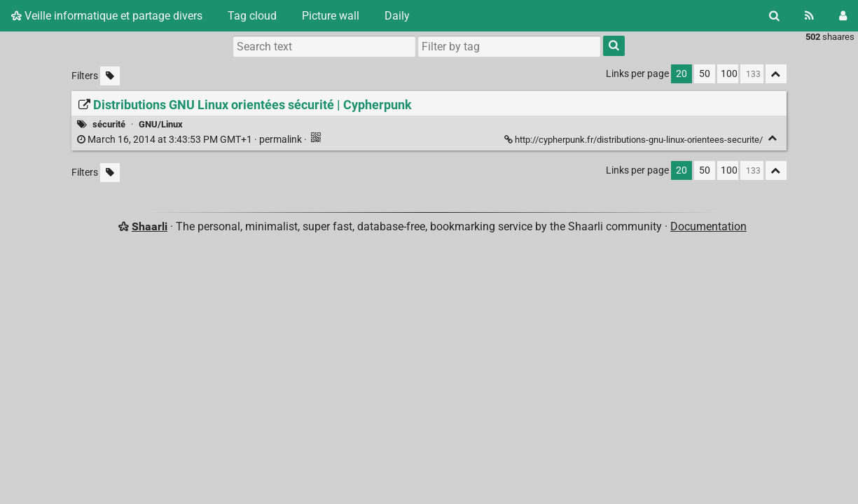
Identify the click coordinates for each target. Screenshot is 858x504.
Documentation (708, 226)
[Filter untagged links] (110, 76)
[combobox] (509, 46)
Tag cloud (252, 16)
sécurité (109, 124)
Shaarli (150, 226)
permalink (191, 140)
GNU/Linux (161, 124)
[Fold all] (776, 74)
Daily (397, 16)
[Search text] (324, 46)
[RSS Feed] (809, 16)
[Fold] (773, 138)
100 (729, 74)
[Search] (774, 16)
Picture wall (331, 16)
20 (681, 74)
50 (705, 74)
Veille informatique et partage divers (107, 16)
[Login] (843, 16)
